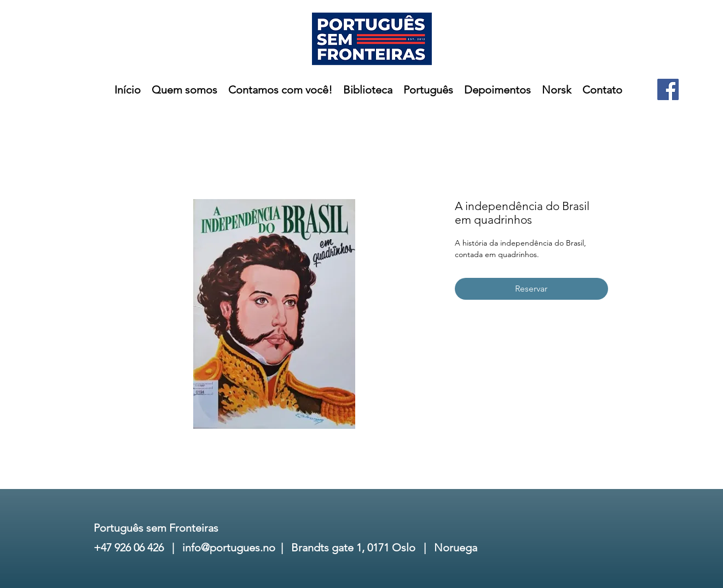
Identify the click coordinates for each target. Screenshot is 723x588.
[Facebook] (668, 89)
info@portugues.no (229, 548)
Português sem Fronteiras (156, 528)
